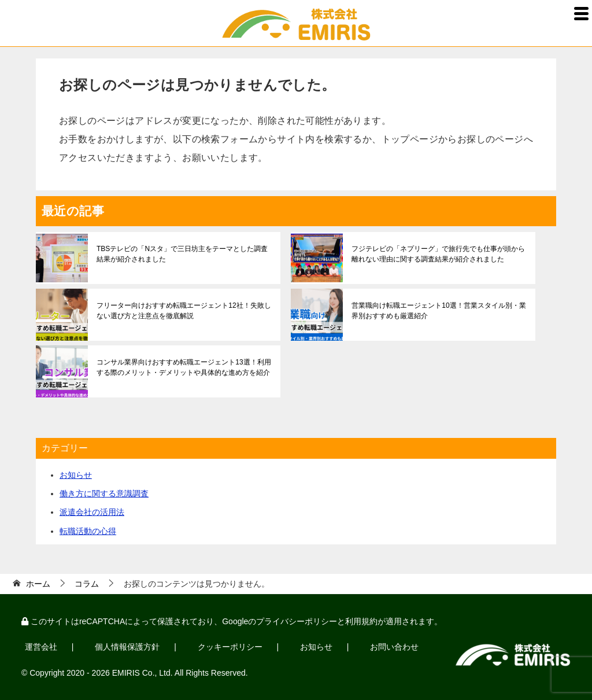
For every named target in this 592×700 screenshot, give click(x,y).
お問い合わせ (390, 647)
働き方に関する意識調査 (104, 493)
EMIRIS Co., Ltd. (143, 672)
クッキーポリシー (227, 647)
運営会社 (40, 647)
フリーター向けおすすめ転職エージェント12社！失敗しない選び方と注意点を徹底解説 (184, 311)
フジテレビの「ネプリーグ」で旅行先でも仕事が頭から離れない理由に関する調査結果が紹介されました (438, 254)
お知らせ (76, 475)
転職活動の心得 (88, 531)
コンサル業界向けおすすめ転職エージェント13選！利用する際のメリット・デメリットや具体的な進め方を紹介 (184, 367)
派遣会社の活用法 (92, 512)
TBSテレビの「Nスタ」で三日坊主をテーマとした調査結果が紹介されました (182, 254)
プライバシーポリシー (297, 621)
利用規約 (361, 621)
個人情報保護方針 (126, 647)
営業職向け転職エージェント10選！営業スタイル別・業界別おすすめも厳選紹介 (439, 311)
